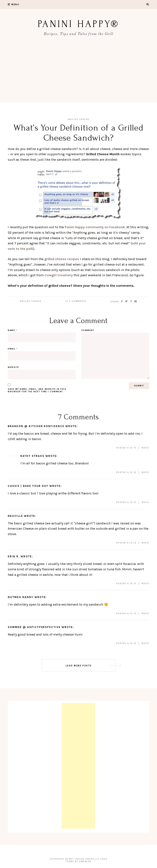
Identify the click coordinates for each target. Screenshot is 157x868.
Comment (88, 330)
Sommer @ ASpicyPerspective (34, 627)
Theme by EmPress (78, 861)
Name (12, 330)
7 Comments (76, 301)
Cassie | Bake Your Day (28, 486)
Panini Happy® (78, 24)
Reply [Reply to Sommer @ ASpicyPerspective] (145, 643)
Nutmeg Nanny (20, 597)
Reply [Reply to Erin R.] (145, 584)
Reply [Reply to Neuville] (145, 543)
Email (13, 349)
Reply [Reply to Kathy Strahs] (145, 472)
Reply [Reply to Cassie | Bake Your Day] (145, 502)
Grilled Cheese (78, 119)
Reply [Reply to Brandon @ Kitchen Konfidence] (145, 448)
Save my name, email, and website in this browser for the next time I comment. (37, 390)
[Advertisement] (78, 73)
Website (13, 367)
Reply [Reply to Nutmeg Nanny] (145, 614)
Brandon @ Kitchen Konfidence (36, 426)
